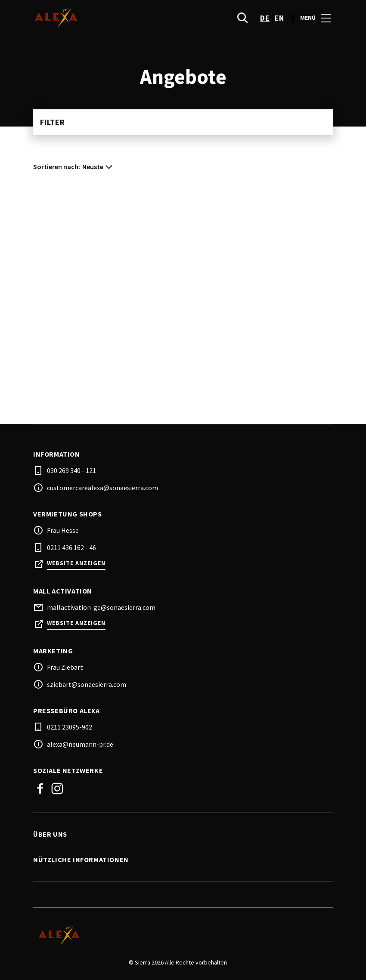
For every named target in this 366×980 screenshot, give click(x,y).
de (265, 18)
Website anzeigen (76, 563)
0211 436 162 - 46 (71, 547)
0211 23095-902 (70, 727)
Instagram (57, 788)
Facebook (40, 788)
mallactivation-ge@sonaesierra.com (101, 607)
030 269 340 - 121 (71, 470)
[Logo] (178, 935)
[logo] (109, 18)
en (279, 18)
